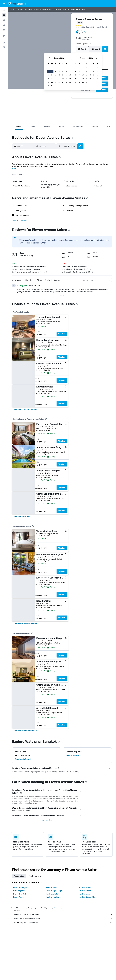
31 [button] (52, 86)
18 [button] (56, 79)
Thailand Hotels (22, 9)
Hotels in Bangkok (52, 897)
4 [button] (56, 71)
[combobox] (101, 280)
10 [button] (52, 75)
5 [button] (59, 71)
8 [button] (70, 71)
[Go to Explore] (4, 30)
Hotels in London (85, 894)
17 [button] (52, 79)
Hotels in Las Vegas (20, 888)
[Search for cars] (4, 20)
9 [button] (48, 75)
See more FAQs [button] (47, 820)
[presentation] (72, 138)
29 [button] (70, 82)
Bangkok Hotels (60, 9)
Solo (48, 280)
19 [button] (59, 79)
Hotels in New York (19, 894)
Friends (39, 280)
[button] (4, 4)
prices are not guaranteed (61, 908)
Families (29, 280)
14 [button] (66, 75)
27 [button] (63, 82)
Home (13, 9)
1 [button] (70, 68)
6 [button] (63, 71)
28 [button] (66, 82)
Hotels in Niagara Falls (87, 897)
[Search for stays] (4, 15)
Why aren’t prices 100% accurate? (63, 923)
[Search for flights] (4, 10)
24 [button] (52, 82)
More (14, 169)
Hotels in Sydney (19, 891)
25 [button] (56, 82)
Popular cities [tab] (19, 876)
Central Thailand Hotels (41, 9)
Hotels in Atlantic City (53, 894)
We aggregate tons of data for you (63, 919)
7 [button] (66, 71)
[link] (26, 409)
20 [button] (63, 79)
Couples (57, 280)
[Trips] (4, 36)
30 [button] (48, 86)
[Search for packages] (4, 25)
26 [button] (59, 82)
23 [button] (48, 82)
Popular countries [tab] (35, 876)
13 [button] (63, 75)
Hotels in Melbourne (86, 888)
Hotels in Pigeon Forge (54, 891)
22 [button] (70, 79)
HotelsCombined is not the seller (63, 914)
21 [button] (66, 79)
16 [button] (48, 79)
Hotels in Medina (85, 891)
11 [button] (56, 75)
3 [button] (52, 71)
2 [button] (48, 71)
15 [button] (70, 75)
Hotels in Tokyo (18, 897)
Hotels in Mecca (51, 888)
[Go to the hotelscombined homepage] (17, 3)
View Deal (62, 334)
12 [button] (59, 75)
